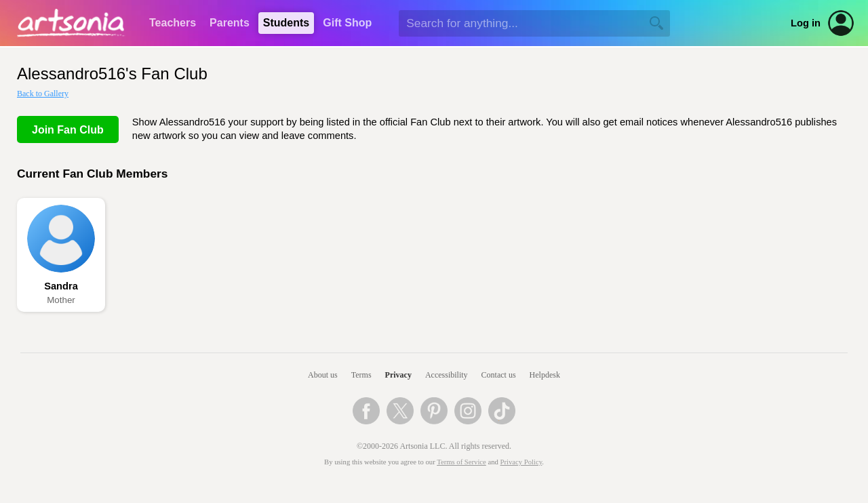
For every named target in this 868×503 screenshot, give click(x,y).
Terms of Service (461, 462)
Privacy (398, 375)
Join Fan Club (68, 130)
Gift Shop (347, 23)
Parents (230, 23)
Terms (361, 375)
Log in (806, 23)
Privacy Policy (521, 462)
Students (286, 23)
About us (323, 375)
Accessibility (447, 375)
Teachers (173, 23)
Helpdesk (545, 375)
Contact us (499, 375)
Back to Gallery (43, 94)
